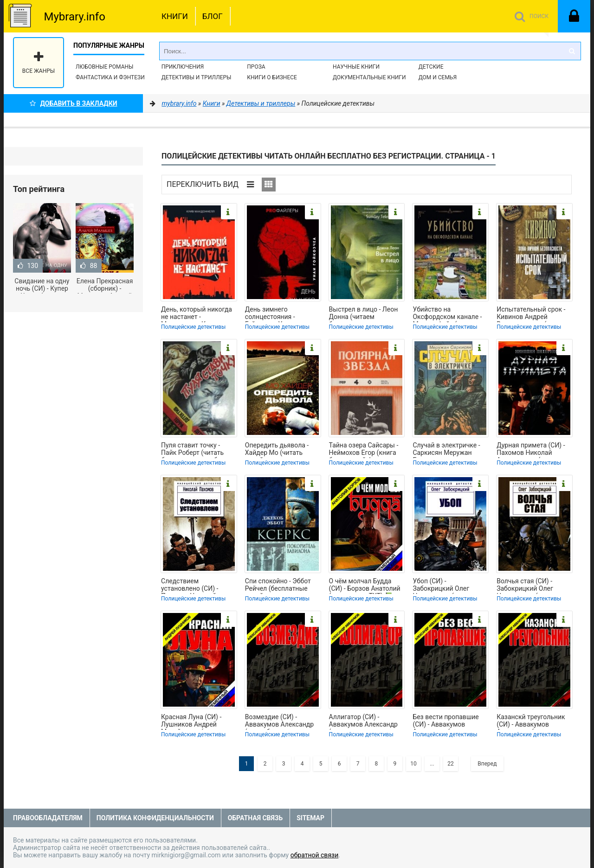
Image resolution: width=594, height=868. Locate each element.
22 (451, 764)
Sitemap (310, 818)
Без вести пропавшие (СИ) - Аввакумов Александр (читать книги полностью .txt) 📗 (446, 721)
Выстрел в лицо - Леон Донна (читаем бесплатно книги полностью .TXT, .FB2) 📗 (364, 314)
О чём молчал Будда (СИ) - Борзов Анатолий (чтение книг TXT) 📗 (365, 586)
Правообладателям (48, 818)
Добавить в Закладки (74, 103)
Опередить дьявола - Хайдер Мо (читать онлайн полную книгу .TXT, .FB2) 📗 (278, 450)
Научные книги (356, 67)
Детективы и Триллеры (197, 77)
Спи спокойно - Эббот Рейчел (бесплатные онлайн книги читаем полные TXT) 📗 (278, 586)
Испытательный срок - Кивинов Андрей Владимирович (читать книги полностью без (532, 314)
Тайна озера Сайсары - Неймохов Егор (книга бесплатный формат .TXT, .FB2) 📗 (364, 450)
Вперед (487, 764)
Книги (175, 16)
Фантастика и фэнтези (110, 77)
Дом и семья (438, 77)
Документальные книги (369, 77)
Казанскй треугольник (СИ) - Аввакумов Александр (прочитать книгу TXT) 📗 (531, 721)
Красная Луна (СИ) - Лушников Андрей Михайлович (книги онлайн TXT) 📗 (191, 721)
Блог (213, 16)
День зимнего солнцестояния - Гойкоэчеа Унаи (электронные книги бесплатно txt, (276, 314)
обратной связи (315, 855)
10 (413, 764)
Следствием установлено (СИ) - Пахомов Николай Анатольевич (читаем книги (194, 586)
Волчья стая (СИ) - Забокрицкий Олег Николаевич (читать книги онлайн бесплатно (534, 586)
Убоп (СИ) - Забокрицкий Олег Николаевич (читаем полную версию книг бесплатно (444, 586)
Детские (431, 67)
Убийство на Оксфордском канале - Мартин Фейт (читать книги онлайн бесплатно (450, 314)
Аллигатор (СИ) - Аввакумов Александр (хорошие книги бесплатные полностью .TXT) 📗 (365, 721)
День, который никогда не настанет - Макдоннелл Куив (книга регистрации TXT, (198, 314)
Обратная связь (255, 818)
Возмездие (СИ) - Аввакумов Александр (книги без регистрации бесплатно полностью (281, 721)
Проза (256, 67)
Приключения (183, 67)
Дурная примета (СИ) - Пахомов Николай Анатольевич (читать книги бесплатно (531, 450)
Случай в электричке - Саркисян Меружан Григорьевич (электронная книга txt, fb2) (448, 450)
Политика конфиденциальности (155, 818)
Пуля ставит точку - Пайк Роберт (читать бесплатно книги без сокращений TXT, (193, 450)
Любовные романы (104, 67)
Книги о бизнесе (272, 77)
